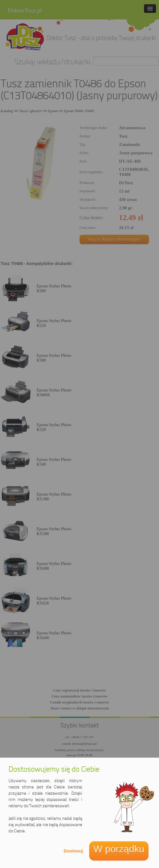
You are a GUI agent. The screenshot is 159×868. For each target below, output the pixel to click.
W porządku (119, 849)
